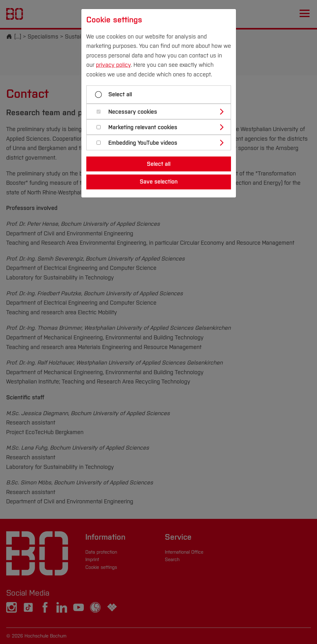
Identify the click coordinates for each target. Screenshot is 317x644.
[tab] (161, 111)
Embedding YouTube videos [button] (143, 143)
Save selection (159, 182)
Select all (120, 94)
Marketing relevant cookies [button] (143, 127)
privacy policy (113, 65)
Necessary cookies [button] (133, 112)
